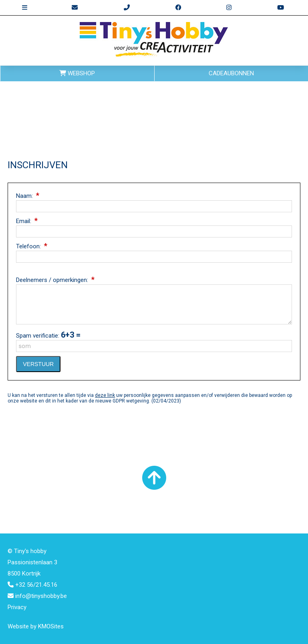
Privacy (17, 607)
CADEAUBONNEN (231, 73)
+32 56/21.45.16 (32, 585)
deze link (105, 395)
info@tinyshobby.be (37, 596)
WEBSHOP (77, 73)
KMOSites (51, 626)
